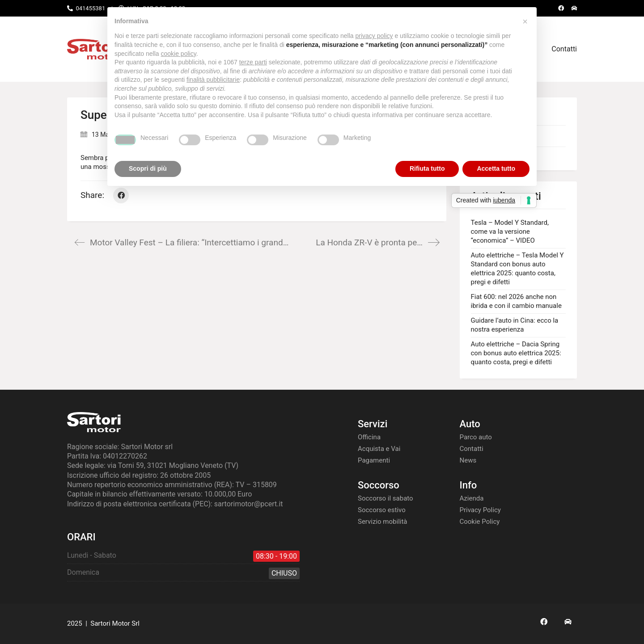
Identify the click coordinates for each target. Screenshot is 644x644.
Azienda (472, 498)
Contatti (472, 449)
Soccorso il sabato (386, 498)
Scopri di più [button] (148, 168)
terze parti (253, 62)
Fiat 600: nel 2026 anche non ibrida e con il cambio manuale (516, 301)
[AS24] (568, 622)
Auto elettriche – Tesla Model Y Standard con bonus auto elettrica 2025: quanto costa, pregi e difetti (517, 269)
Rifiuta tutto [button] (427, 168)
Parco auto (476, 437)
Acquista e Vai (379, 449)
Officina (369, 437)
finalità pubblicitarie (213, 80)
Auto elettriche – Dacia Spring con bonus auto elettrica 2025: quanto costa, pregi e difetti (516, 353)
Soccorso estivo (382, 510)
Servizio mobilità (383, 522)
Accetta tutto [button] (496, 168)
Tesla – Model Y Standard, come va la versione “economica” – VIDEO (510, 232)
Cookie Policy (480, 522)
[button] (525, 21)
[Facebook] (121, 196)
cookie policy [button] (179, 54)
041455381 (90, 8)
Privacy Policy (480, 510)
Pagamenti (374, 460)
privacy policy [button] (374, 36)
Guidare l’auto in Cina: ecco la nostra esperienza (515, 325)
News (468, 460)
